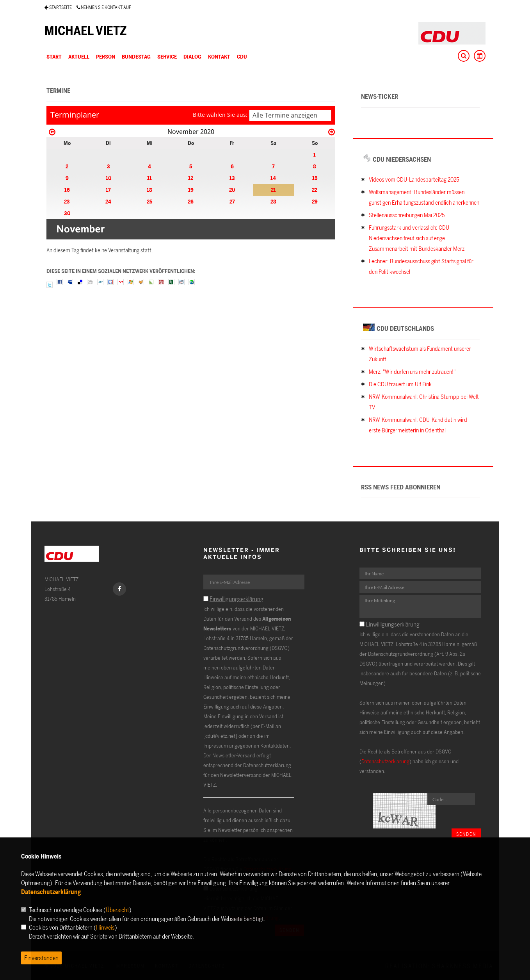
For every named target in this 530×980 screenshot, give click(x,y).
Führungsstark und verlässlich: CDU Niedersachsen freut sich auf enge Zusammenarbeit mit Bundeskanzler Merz (417, 238)
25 (149, 201)
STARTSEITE (58, 7)
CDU (242, 56)
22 (315, 190)
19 (191, 190)
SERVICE (167, 56)
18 (149, 190)
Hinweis (105, 927)
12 (191, 178)
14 (273, 178)
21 (273, 190)
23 (67, 201)
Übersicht (117, 910)
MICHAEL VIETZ (86, 30)
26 (191, 201)
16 (67, 190)
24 (108, 201)
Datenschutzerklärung (385, 761)
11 (149, 178)
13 (232, 178)
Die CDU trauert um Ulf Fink (400, 384)
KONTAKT (219, 56)
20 (232, 190)
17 (108, 190)
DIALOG (192, 56)
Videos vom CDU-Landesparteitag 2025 (414, 179)
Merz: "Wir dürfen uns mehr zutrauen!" (412, 372)
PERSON (106, 56)
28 (273, 201)
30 (67, 213)
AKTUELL (79, 56)
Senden (466, 834)
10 (108, 178)
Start (54, 56)
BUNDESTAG (136, 56)
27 (232, 201)
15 (315, 178)
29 (315, 201)
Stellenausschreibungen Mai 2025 (407, 215)
